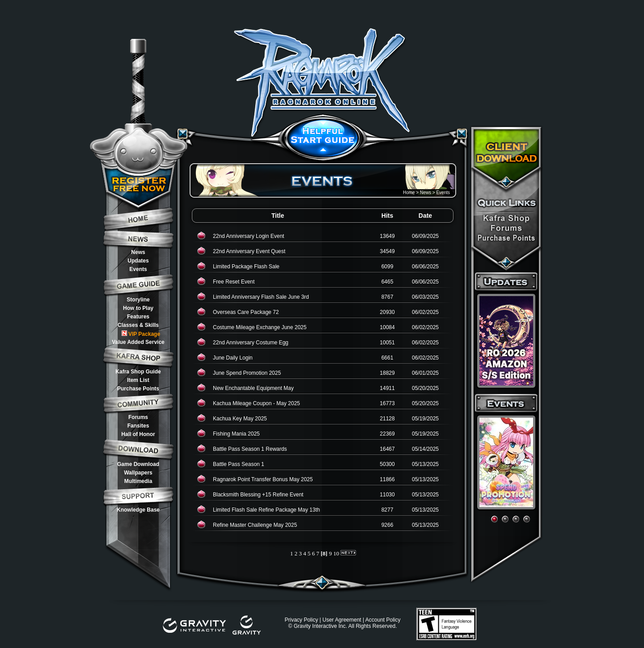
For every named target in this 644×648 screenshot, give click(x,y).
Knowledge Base (138, 510)
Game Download (138, 464)
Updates (138, 261)
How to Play (138, 308)
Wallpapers (138, 473)
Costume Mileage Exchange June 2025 (260, 327)
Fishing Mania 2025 (236, 434)
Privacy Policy (301, 620)
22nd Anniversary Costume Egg (251, 343)
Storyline (138, 300)
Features (138, 317)
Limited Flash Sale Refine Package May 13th (266, 510)
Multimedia (138, 481)
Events (138, 269)
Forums (138, 417)
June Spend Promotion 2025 (247, 373)
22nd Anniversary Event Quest (249, 251)
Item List (138, 380)
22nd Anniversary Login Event (248, 236)
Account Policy (383, 620)
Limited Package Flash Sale (246, 267)
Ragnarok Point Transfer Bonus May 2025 (263, 479)
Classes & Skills (138, 325)
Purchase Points (138, 389)
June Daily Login (233, 358)
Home (409, 193)
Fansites (138, 426)
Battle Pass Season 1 (239, 464)
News (138, 252)
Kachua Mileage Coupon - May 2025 (256, 403)
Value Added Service (138, 342)
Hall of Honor (138, 434)
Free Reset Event (234, 282)
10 (336, 553)
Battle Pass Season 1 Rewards (250, 449)
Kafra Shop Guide (138, 372)
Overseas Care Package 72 (246, 312)
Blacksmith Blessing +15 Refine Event (258, 495)
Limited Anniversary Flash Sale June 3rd (261, 297)
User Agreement (342, 620)
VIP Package (141, 334)
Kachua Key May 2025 (240, 419)
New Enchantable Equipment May (253, 388)
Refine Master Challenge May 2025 (255, 525)
